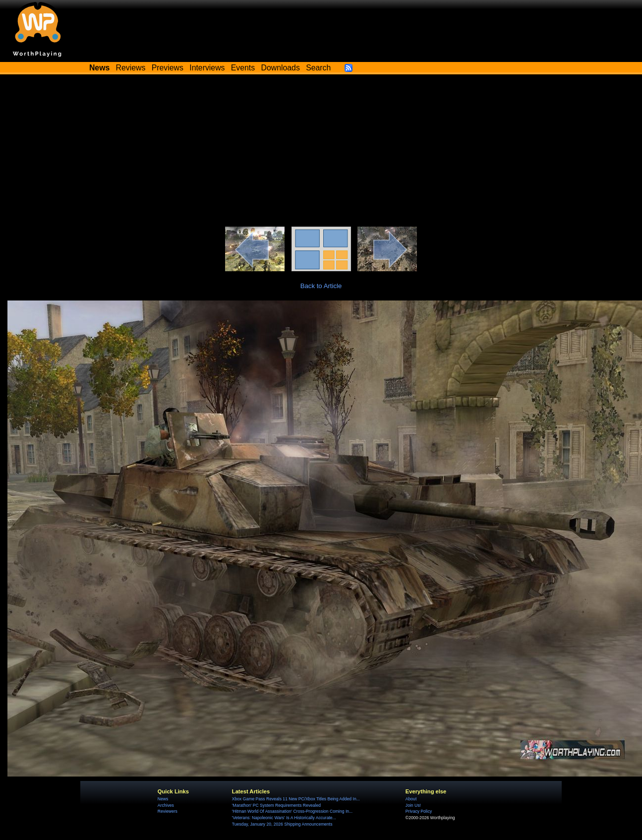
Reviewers (168, 811)
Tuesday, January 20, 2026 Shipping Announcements (282, 824)
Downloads (281, 68)
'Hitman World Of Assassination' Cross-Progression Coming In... (292, 811)
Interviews (207, 68)
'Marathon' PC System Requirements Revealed (276, 805)
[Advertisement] (321, 152)
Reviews (131, 68)
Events (243, 68)
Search (318, 68)
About (411, 799)
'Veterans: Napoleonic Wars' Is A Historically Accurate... (284, 818)
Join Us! (413, 805)
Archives (166, 805)
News (163, 799)
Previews (168, 68)
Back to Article (321, 286)
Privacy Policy (419, 811)
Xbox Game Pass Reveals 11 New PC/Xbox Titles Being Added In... (296, 799)
